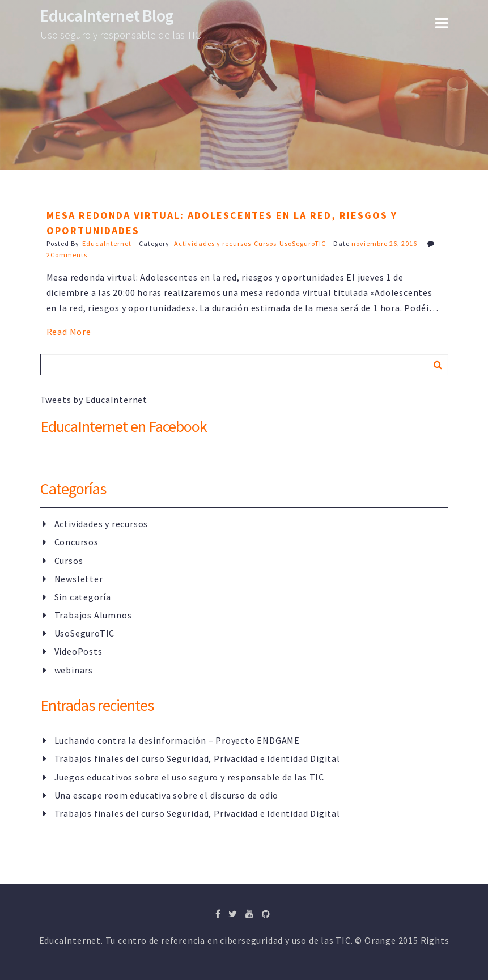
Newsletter (79, 579)
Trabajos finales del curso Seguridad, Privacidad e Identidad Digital (197, 758)
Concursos (77, 542)
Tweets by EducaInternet (94, 400)
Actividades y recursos (213, 243)
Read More (69, 332)
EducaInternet (107, 243)
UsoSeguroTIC (303, 243)
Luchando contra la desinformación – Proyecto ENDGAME (177, 740)
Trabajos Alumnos (93, 615)
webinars (74, 670)
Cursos (265, 243)
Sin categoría (83, 597)
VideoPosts (78, 651)
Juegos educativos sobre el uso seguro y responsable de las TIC (190, 777)
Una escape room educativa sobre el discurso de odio (167, 795)
